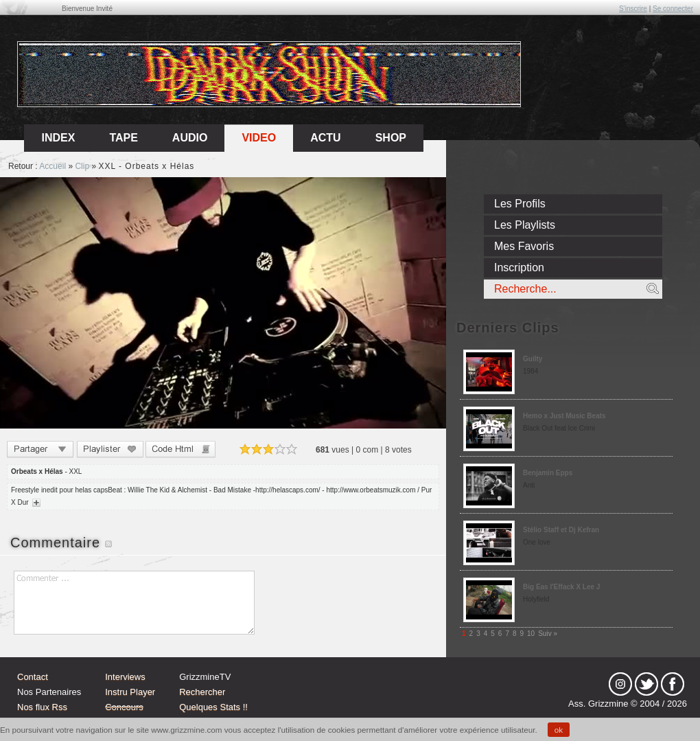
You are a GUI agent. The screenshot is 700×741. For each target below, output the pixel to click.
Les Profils (520, 204)
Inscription (519, 267)
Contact (33, 677)
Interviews (125, 677)
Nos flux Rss (42, 707)
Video (259, 138)
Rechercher (202, 692)
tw (646, 684)
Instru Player (130, 692)
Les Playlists (525, 225)
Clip (82, 166)
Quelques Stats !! (213, 707)
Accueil (52, 166)
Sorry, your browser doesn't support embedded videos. (223, 303)
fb (673, 684)
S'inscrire (633, 9)
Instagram (620, 684)
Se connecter (673, 9)
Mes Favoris (524, 246)
